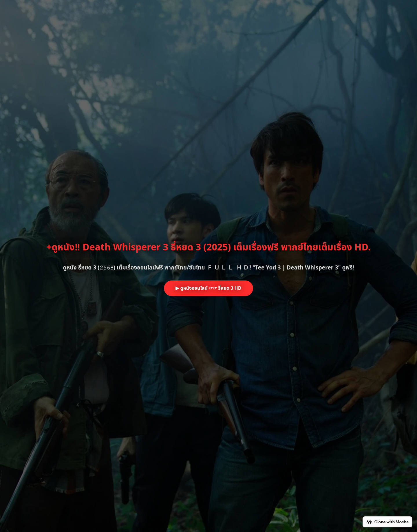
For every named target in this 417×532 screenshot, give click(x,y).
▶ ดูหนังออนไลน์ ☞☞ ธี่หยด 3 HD (208, 288)
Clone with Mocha (387, 522)
